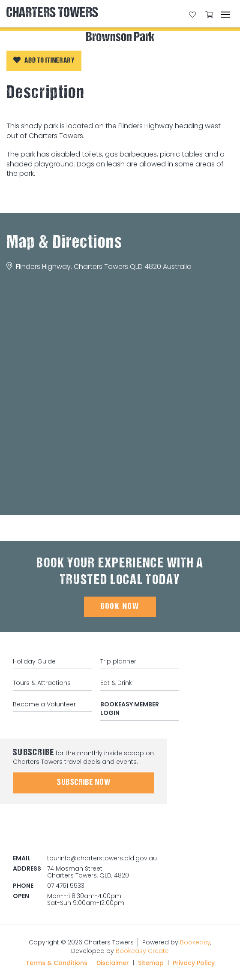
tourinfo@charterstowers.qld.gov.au (102, 858)
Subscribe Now (84, 783)
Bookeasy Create (142, 951)
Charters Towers (52, 14)
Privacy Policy (194, 963)
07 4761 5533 (66, 886)
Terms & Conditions (57, 963)
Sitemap (151, 963)
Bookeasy (195, 942)
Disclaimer (113, 963)
